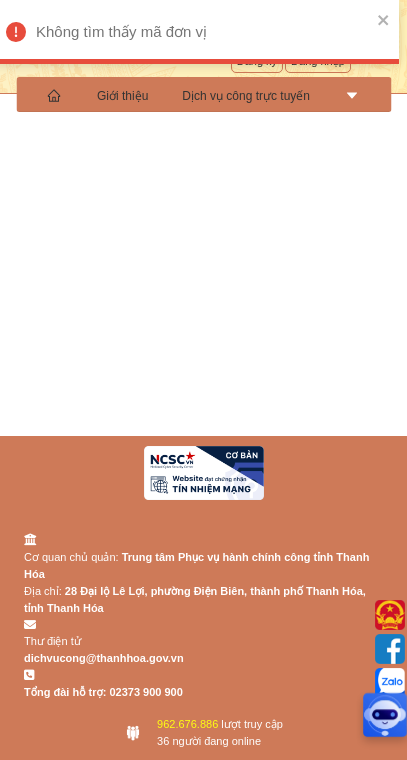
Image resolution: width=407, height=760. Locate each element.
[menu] (203, 94)
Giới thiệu (122, 96)
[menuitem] (55, 94)
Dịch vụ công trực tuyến (246, 96)
